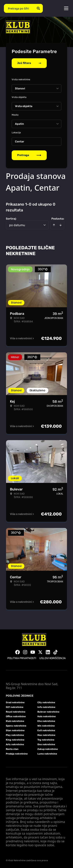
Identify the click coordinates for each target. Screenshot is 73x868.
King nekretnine (15, 740)
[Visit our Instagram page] (25, 652)
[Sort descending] (61, 225)
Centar (20, 142)
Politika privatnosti (22, 658)
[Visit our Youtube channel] (33, 652)
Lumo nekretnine (47, 754)
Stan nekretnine (15, 730)
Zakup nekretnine (48, 749)
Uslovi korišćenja (52, 658)
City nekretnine (46, 702)
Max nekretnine (46, 735)
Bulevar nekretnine (48, 712)
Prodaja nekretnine (17, 754)
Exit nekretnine (46, 730)
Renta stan (12, 749)
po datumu (17, 225)
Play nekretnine (15, 735)
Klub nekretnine (15, 721)
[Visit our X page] (40, 652)
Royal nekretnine (16, 712)
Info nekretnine (46, 707)
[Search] (38, 8)
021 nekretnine (15, 707)
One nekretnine (46, 744)
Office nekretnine (16, 716)
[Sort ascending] (54, 225)
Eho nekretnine (46, 721)
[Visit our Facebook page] (18, 652)
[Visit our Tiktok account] (55, 652)
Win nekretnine (46, 726)
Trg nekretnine (46, 740)
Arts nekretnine (15, 744)
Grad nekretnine (15, 702)
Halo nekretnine (47, 716)
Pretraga (29, 155)
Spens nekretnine (16, 726)
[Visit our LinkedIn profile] (48, 652)
